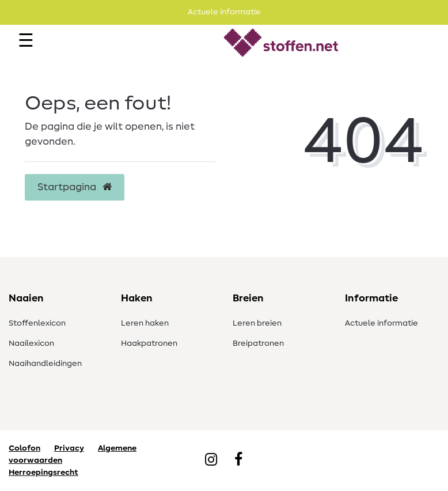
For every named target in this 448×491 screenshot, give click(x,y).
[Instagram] (211, 460)
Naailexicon (31, 343)
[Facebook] (238, 460)
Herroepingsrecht (43, 473)
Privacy (69, 448)
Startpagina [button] (75, 187)
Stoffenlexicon (37, 323)
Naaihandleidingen (45, 364)
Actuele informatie (381, 323)
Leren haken (145, 323)
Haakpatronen (149, 343)
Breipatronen (258, 343)
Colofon (24, 448)
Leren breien (257, 323)
